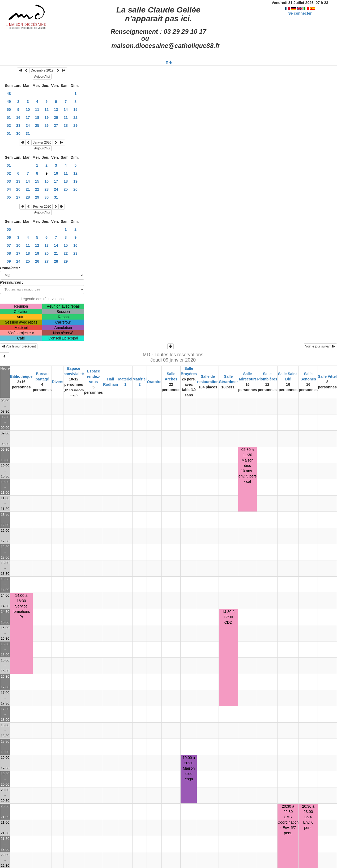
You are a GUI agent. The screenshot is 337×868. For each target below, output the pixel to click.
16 (18, 118)
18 (37, 118)
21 (66, 118)
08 (9, 253)
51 (9, 118)
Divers (57, 382)
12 (46, 110)
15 (75, 110)
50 (9, 110)
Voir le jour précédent (19, 346)
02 (9, 173)
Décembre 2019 (42, 70)
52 (9, 125)
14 (66, 110)
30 (18, 133)
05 (9, 197)
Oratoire (154, 382)
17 (28, 118)
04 (9, 189)
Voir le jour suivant (320, 346)
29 (75, 125)
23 (18, 125)
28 (66, 125)
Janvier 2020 (42, 142)
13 (56, 110)
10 (28, 110)
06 (9, 237)
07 (9, 245)
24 (28, 125)
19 (46, 118)
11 (37, 110)
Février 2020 (42, 207)
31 (28, 133)
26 (46, 125)
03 (9, 181)
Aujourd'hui (42, 77)
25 (37, 125)
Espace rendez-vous (93, 376)
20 (56, 118)
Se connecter (300, 13)
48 (9, 94)
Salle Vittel (327, 376)
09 (9, 261)
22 (75, 118)
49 (9, 102)
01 (9, 133)
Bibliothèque (21, 376)
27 (56, 125)
